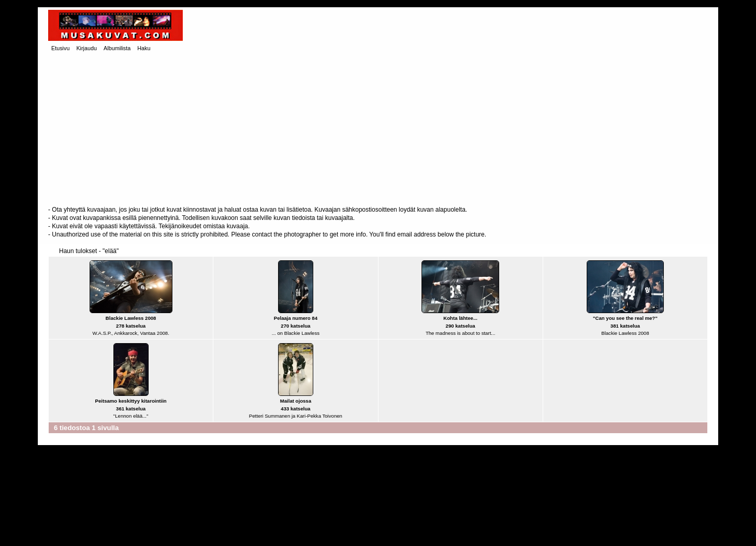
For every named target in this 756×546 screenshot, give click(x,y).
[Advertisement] (378, 130)
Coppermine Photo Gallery (396, 530)
